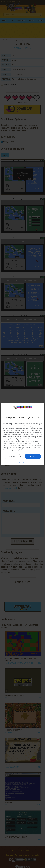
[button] (23, 462)
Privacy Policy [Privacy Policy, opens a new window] (19, 450)
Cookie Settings (8, 450)
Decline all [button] (12, 456)
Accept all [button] (33, 456)
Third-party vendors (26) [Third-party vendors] (30, 434)
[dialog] (23, 434)
